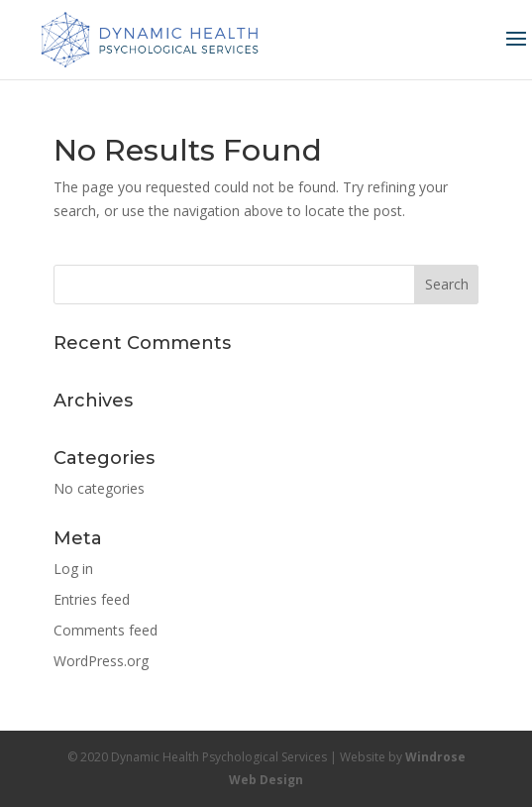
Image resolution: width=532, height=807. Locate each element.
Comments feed (106, 630)
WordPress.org (101, 661)
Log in (73, 569)
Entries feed (92, 599)
